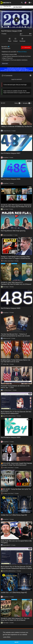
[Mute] (25, 27)
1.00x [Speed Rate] (17, 27)
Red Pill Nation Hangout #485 (11, 308)
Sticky (16, 103)
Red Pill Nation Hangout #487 (11, 153)
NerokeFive (5, 47)
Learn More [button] (7, 637)
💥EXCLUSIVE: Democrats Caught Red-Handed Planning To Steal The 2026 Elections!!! (16, 464)
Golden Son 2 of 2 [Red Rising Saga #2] (14, 515)
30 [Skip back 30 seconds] (20, 27)
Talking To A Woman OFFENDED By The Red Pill (16, 126)
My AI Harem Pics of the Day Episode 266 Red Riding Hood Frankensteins (16, 413)
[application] (16, 20)
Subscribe (26, 47)
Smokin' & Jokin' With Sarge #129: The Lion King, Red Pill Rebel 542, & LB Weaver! (15, 619)
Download (22, 40)
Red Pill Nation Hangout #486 (11, 179)
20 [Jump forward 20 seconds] (23, 27)
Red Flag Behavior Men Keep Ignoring (13, 231)
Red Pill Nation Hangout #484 (11, 437)
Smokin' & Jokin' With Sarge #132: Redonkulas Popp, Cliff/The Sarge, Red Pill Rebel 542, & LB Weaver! (16, 207)
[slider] (10, 27)
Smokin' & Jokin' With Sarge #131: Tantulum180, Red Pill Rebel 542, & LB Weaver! (16, 283)
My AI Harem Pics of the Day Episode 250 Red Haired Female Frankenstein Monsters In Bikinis (16, 567)
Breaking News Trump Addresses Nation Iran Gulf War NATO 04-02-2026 (16, 361)
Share (10, 40)
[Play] (2, 27)
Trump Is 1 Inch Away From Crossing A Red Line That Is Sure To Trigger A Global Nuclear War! (16, 258)
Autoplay (25, 103)
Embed (15, 40)
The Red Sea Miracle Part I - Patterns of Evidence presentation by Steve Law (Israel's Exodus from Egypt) (15, 336)
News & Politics (22, 52)
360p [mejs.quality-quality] (28, 27)
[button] (25, 3)
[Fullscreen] (31, 27)
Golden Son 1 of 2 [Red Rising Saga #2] (14, 592)
